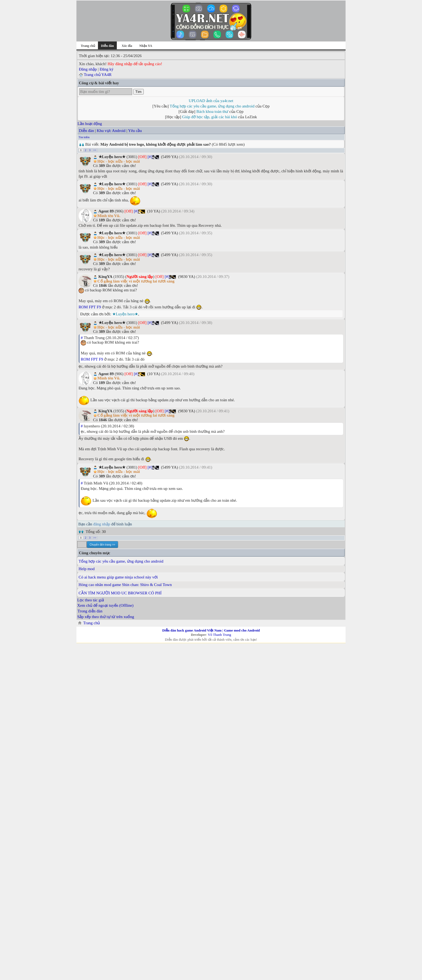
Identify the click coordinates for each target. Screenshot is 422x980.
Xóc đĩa (127, 46)
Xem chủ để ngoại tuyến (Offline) (105, 605)
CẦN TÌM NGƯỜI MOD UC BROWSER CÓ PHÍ (120, 593)
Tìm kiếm (84, 137)
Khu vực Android (111, 131)
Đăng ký (106, 69)
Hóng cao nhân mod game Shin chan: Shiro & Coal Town (125, 585)
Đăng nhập (88, 69)
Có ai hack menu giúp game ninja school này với (118, 577)
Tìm (138, 92)
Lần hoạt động (90, 124)
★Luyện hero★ (125, 314)
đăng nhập (102, 524)
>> (95, 150)
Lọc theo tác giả (91, 600)
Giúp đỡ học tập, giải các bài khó (210, 117)
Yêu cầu (135, 131)
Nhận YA (146, 46)
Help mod (87, 569)
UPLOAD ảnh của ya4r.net (211, 101)
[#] (150, 157)
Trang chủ (88, 46)
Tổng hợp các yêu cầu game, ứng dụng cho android (212, 106)
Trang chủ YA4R (98, 75)
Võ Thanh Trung (219, 635)
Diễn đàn (86, 131)
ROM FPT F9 (90, 307)
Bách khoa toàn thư (212, 111)
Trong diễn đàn (90, 611)
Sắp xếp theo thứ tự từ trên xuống (106, 617)
